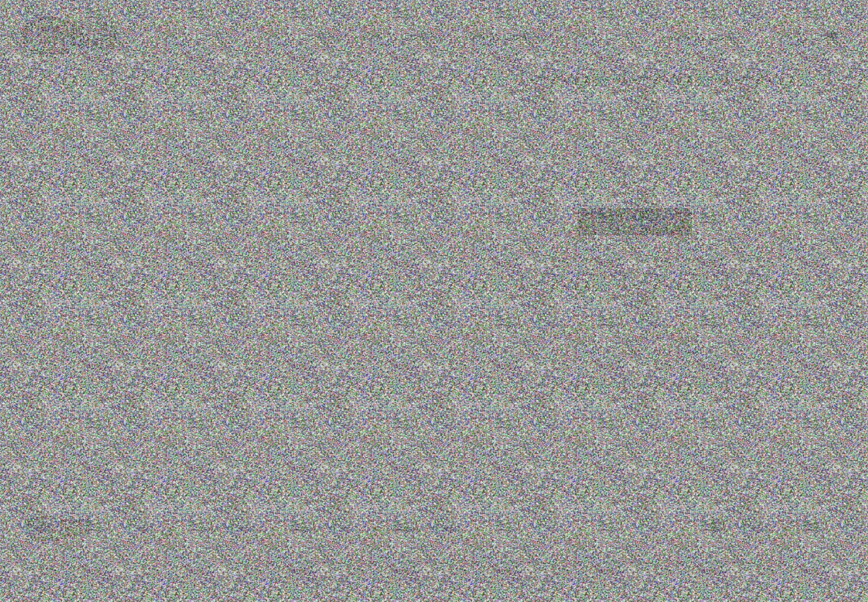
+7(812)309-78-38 (348, 37)
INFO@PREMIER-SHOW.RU (517, 37)
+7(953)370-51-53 (426, 37)
